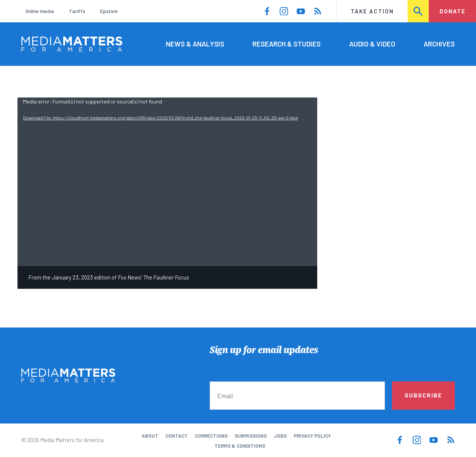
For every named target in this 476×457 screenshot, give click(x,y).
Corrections (211, 436)
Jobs (280, 436)
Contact (177, 436)
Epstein (109, 11)
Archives (439, 44)
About (150, 436)
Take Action (372, 11)
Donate (453, 11)
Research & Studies (287, 44)
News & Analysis (195, 44)
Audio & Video (372, 44)
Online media (40, 11)
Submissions (251, 436)
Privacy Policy (312, 436)
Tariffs (77, 11)
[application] (167, 182)
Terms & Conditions (240, 446)
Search (419, 11)
